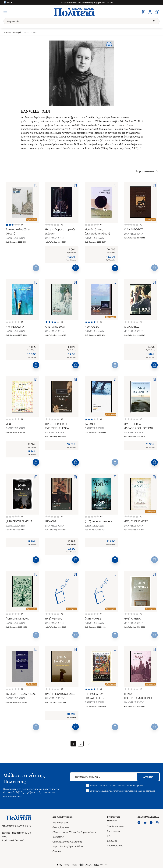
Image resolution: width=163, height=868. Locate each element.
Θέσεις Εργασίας (61, 827)
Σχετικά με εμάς (61, 822)
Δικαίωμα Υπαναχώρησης (115, 843)
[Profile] (150, 12)
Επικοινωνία (113, 831)
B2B (109, 836)
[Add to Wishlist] (36, 185)
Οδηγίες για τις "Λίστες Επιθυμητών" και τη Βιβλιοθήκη (75, 834)
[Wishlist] (144, 12)
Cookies (57, 851)
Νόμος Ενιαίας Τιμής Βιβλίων (68, 846)
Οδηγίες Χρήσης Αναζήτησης (67, 842)
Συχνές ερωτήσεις (117, 826)
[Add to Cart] (36, 268)
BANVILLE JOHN (15, 238)
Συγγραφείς (17, 32)
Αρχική (7, 32)
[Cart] (156, 12)
